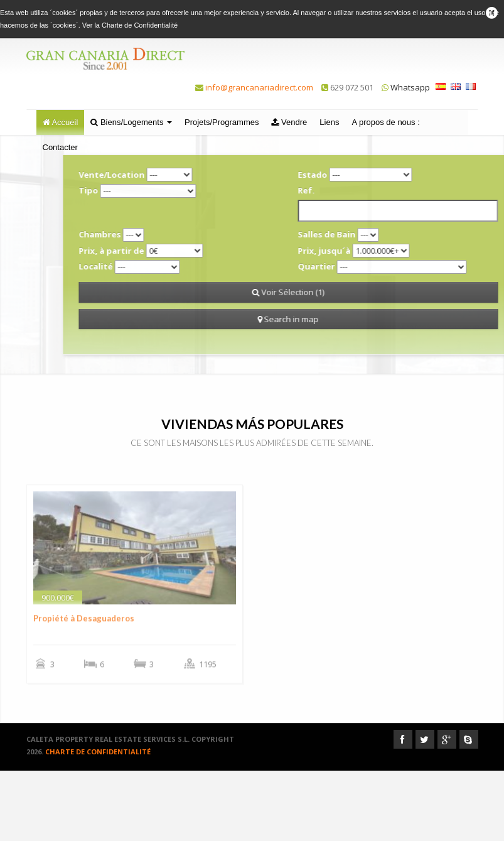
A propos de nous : (385, 122)
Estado (361, 175)
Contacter (60, 147)
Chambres (148, 234)
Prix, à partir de (159, 251)
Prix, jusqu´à (372, 251)
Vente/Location (160, 175)
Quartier (364, 266)
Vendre (289, 122)
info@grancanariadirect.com (259, 87)
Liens (329, 122)
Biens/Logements (131, 122)
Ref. (354, 190)
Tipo (137, 190)
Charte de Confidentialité (140, 25)
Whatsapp (406, 87)
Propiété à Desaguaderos (84, 639)
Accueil (61, 122)
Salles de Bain (375, 234)
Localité (144, 266)
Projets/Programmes (222, 122)
